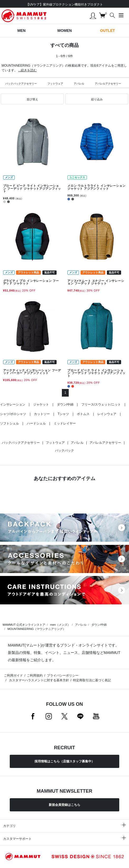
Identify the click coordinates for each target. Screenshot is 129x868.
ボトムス (83, 414)
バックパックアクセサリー (21, 84)
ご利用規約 (35, 675)
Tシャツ (63, 414)
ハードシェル (36, 423)
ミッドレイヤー (65, 423)
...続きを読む (27, 70)
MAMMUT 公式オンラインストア (24, 625)
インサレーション (13, 405)
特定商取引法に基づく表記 (92, 680)
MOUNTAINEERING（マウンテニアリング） (36, 629)
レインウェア (107, 414)
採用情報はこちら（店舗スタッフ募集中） (64, 761)
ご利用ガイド (13, 675)
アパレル (79, 84)
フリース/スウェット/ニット (101, 405)
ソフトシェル (9, 423)
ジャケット (41, 405)
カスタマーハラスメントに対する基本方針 (38, 680)
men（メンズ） (60, 625)
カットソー (42, 414)
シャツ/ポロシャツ (13, 414)
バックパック (64, 451)
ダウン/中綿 (65, 405)
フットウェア (55, 84)
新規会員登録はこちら (64, 805)
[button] (32, 99)
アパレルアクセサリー (108, 84)
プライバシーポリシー (63, 675)
